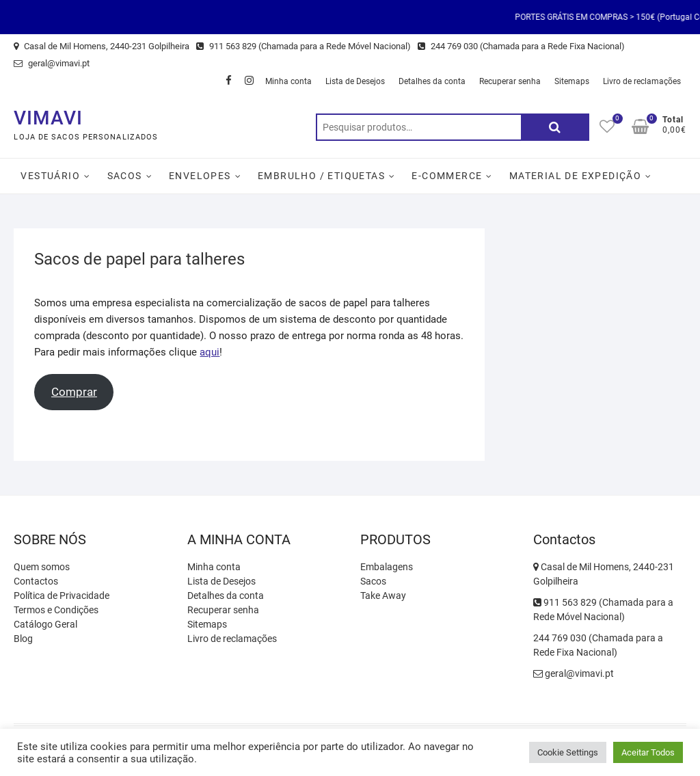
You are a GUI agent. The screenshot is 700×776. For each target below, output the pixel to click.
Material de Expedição (575, 176)
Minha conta (288, 81)
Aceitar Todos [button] (648, 752)
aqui (210, 352)
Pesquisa (555, 127)
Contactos (36, 581)
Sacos (125, 176)
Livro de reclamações (642, 81)
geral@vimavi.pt (52, 63)
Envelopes (200, 176)
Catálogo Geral (45, 624)
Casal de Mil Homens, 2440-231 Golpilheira (102, 46)
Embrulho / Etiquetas (321, 176)
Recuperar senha (510, 81)
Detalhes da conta (432, 81)
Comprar (74, 392)
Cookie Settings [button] (568, 752)
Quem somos (42, 567)
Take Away (383, 596)
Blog (23, 639)
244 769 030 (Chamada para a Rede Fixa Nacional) (521, 46)
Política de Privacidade (62, 596)
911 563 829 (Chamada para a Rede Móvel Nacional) (304, 46)
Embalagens (387, 567)
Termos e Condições (56, 610)
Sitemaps (572, 81)
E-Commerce (447, 176)
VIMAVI (48, 118)
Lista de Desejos (355, 81)
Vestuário (50, 176)
